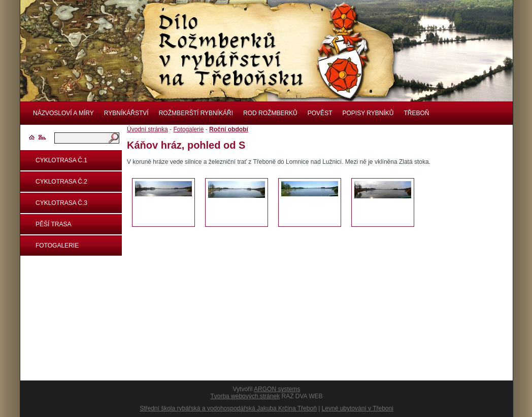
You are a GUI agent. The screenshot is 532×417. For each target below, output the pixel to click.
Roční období (229, 129)
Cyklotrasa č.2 (61, 182)
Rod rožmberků (270, 113)
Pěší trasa (53, 224)
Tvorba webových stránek (245, 396)
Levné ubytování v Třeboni (358, 408)
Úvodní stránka (147, 129)
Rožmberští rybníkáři (196, 113)
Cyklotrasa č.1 (61, 160)
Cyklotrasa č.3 (61, 203)
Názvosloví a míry (63, 113)
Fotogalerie (57, 246)
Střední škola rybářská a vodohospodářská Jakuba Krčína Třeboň (228, 408)
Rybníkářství (126, 113)
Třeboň (416, 113)
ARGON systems (277, 389)
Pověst (320, 113)
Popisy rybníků (368, 113)
